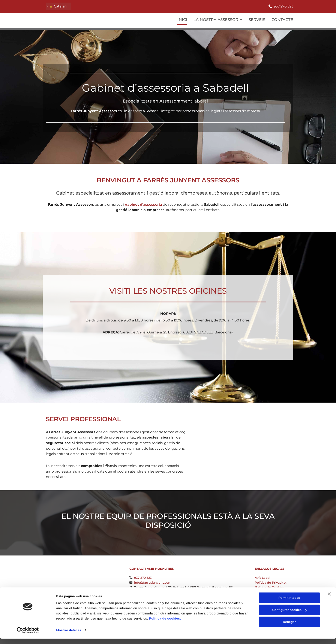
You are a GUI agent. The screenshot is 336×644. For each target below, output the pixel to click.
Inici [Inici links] (182, 19)
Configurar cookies (289, 615)
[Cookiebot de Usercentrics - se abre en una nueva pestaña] (28, 636)
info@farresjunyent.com (153, 583)
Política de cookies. (165, 624)
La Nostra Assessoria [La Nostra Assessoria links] (218, 19)
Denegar (289, 627)
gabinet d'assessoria (143, 205)
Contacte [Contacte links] (283, 19)
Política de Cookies (269, 587)
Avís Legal (262, 578)
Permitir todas (289, 603)
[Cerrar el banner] (329, 599)
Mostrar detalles (69, 636)
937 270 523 (283, 6)
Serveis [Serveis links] (257, 19)
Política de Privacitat (271, 583)
